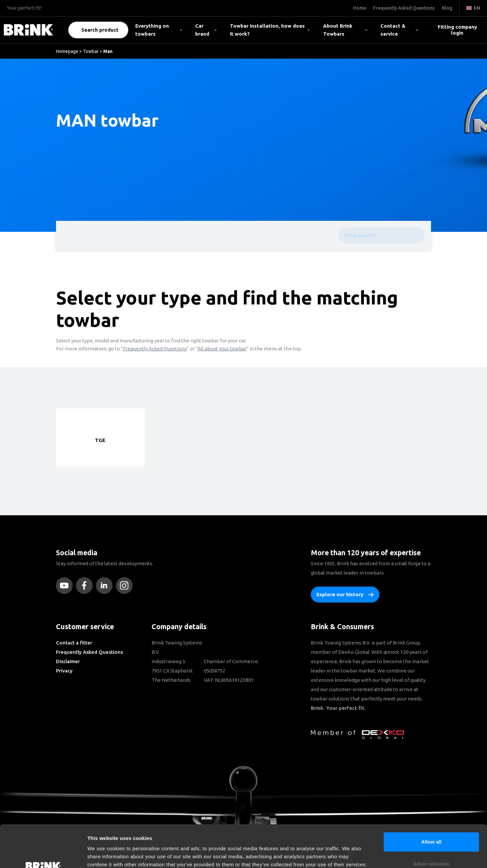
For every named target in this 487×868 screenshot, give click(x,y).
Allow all (432, 802)
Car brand (206, 30)
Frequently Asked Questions (89, 652)
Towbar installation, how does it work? (270, 30)
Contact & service (399, 30)
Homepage (67, 51)
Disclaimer (68, 661)
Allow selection (431, 824)
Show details (350, 855)
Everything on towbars (159, 30)
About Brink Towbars (345, 30)
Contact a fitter (74, 643)
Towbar (91, 51)
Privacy (64, 671)
